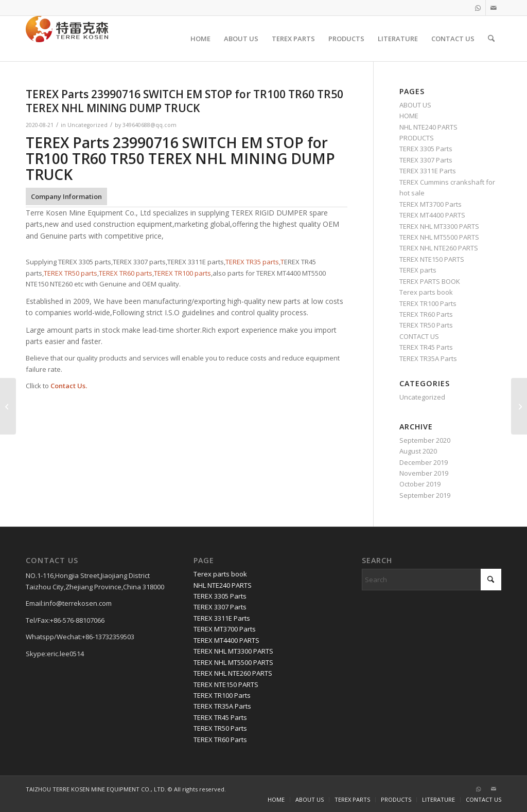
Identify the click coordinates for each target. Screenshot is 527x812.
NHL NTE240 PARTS (428, 127)
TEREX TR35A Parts (428, 358)
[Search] (491, 39)
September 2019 (425, 495)
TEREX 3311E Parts (428, 171)
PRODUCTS (417, 138)
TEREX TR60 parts (126, 273)
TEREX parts (418, 270)
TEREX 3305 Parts (426, 149)
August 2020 (418, 451)
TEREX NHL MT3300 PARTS (439, 226)
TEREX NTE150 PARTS (432, 259)
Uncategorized (87, 125)
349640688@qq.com (150, 125)
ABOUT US (415, 105)
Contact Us (68, 386)
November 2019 (424, 473)
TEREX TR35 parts (252, 262)
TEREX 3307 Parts (426, 160)
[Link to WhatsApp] (478, 8)
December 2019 (424, 462)
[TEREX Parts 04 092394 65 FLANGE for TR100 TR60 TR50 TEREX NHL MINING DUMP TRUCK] (519, 406)
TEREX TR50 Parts (426, 325)
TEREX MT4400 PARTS (432, 215)
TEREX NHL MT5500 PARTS (439, 237)
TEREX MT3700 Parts (431, 204)
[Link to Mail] (494, 8)
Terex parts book (426, 292)
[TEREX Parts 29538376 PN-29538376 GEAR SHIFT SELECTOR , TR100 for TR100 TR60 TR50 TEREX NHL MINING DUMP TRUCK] (8, 406)
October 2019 (420, 484)
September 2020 (425, 440)
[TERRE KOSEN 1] (67, 39)
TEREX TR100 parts (182, 273)
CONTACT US (419, 336)
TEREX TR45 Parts (426, 347)
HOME (409, 116)
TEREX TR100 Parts (428, 303)
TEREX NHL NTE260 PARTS (439, 248)
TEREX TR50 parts (71, 273)
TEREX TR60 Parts (426, 314)
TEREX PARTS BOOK (430, 281)
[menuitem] (200, 39)
